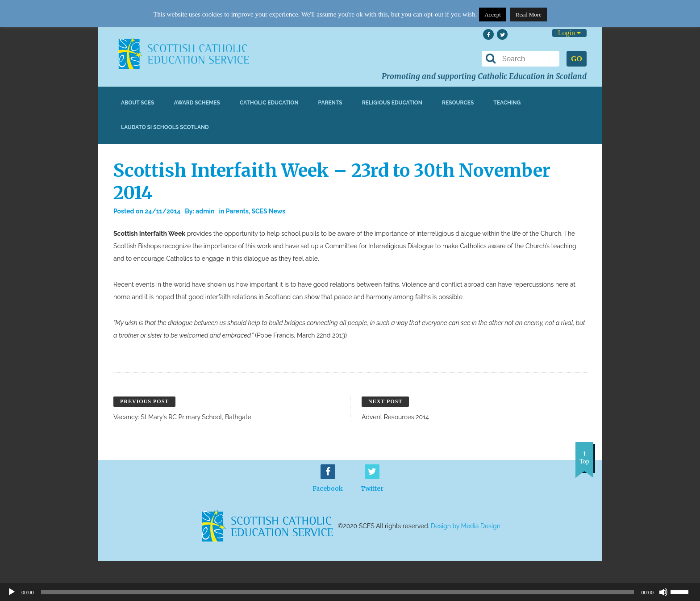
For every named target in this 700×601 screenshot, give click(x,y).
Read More (529, 15)
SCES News (268, 211)
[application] (350, 592)
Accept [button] (493, 15)
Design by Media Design (466, 526)
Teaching (507, 103)
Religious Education (392, 103)
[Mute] (663, 592)
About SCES (137, 103)
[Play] (12, 592)
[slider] (683, 591)
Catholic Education (269, 103)
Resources (458, 103)
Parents (330, 103)
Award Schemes (197, 103)
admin (205, 211)
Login (569, 33)
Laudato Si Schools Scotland (165, 127)
